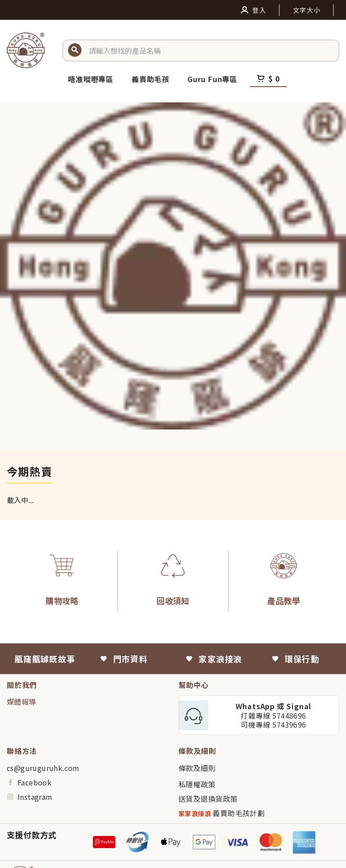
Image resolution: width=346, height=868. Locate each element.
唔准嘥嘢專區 (91, 79)
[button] (210, 51)
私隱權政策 (197, 784)
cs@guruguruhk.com (43, 768)
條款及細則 (197, 768)
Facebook (29, 782)
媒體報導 (22, 702)
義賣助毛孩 (150, 79)
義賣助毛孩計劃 (221, 813)
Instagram (30, 797)
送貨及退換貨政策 (208, 799)
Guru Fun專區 (212, 79)
